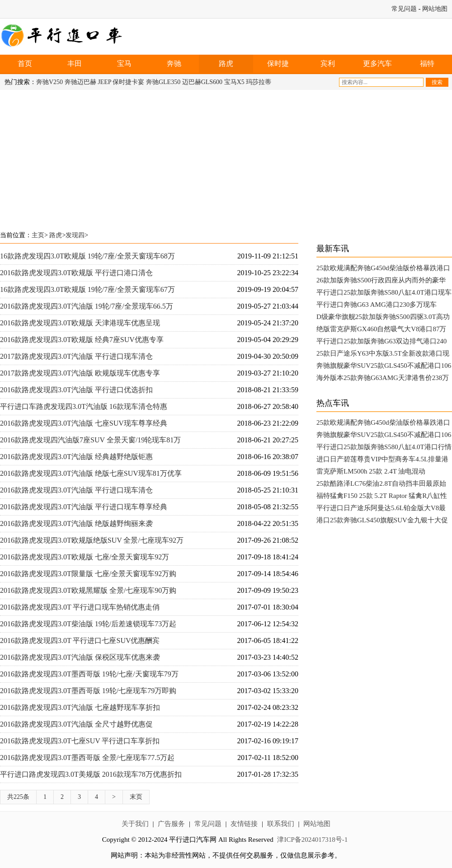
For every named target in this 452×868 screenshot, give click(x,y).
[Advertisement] (174, 158)
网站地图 (435, 9)
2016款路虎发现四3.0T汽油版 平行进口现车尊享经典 (84, 507)
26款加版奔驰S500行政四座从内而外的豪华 (381, 280)
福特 (427, 63)
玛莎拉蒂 (259, 82)
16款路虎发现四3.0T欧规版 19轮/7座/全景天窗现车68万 (87, 256)
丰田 (75, 63)
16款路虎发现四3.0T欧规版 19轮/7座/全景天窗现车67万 (87, 289)
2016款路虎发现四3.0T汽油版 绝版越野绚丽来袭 (76, 523)
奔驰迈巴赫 (80, 82)
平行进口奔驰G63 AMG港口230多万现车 (377, 305)
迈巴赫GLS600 (202, 82)
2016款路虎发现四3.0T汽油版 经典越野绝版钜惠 (76, 457)
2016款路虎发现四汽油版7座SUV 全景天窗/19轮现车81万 (90, 440)
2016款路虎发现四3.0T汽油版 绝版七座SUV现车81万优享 (91, 473)
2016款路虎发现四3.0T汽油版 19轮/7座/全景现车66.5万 (87, 306)
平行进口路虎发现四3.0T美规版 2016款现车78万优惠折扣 (91, 774)
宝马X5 (234, 82)
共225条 (18, 797)
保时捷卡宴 (128, 82)
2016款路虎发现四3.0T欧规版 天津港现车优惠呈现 (80, 323)
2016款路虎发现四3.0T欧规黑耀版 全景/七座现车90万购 (88, 590)
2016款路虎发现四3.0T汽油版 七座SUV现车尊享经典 (84, 423)
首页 (25, 63)
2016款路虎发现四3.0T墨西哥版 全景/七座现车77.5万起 (87, 758)
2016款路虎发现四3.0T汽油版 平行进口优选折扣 (76, 390)
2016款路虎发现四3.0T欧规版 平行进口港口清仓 (76, 273)
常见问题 (404, 9)
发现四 (75, 235)
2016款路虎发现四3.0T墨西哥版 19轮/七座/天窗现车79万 (89, 674)
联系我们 (281, 824)
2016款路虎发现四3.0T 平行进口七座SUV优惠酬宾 (80, 640)
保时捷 (278, 63)
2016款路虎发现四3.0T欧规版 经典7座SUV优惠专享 (82, 340)
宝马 (124, 63)
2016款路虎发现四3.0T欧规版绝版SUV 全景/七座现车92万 (92, 540)
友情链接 (244, 824)
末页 (136, 797)
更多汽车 (377, 63)
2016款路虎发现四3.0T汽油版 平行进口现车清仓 (76, 490)
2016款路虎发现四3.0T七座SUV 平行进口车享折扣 (80, 741)
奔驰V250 (49, 82)
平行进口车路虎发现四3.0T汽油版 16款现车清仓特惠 (84, 406)
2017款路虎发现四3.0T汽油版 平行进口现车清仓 (76, 356)
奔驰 (174, 63)
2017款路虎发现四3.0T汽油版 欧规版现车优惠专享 (80, 373)
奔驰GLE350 (163, 82)
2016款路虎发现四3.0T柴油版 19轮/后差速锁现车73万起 (88, 624)
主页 (38, 235)
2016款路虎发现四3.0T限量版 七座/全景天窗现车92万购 (88, 574)
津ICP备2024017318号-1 (312, 840)
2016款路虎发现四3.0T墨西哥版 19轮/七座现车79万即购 (88, 691)
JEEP (104, 82)
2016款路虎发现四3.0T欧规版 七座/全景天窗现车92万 (85, 557)
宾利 (328, 63)
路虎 (226, 63)
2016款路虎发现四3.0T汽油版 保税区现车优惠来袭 (80, 657)
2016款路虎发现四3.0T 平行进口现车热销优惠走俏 (80, 607)
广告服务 (171, 824)
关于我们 (135, 824)
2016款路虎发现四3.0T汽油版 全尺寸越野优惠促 (76, 724)
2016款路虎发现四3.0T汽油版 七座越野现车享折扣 (80, 707)
